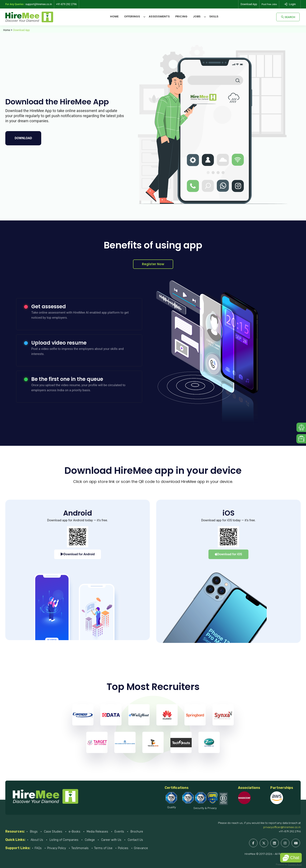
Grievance (141, 848)
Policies (123, 848)
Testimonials (80, 848)
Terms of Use (103, 848)
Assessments (159, 16)
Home (114, 16)
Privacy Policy (57, 848)
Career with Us (111, 840)
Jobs (197, 16)
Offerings (132, 16)
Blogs (33, 832)
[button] (291, 858)
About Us (36, 840)
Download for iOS (228, 554)
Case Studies (53, 832)
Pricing (181, 16)
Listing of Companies (64, 840)
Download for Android (78, 554)
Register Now (153, 264)
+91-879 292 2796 (290, 831)
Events (119, 832)
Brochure (136, 832)
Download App (247, 4)
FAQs (38, 848)
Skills (214, 16)
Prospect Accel (295, 864)
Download (23, 138)
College (89, 840)
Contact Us (135, 840)
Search (288, 17)
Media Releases (97, 832)
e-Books (74, 832)
